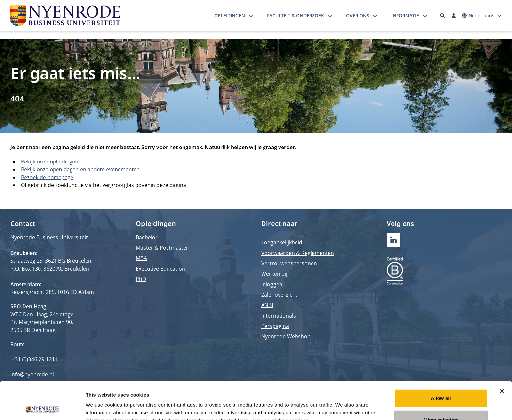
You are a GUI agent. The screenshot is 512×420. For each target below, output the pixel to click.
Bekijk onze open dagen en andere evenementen (80, 169)
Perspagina (275, 326)
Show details (343, 407)
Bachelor (147, 237)
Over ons (358, 16)
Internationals (279, 316)
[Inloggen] (454, 16)
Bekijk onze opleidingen (50, 162)
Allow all (441, 361)
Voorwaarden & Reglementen (298, 253)
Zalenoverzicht (279, 295)
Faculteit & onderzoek (296, 16)
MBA (141, 258)
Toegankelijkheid (282, 242)
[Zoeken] (443, 16)
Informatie (405, 16)
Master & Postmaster (162, 248)
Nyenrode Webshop (286, 336)
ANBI (267, 305)
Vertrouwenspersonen (289, 263)
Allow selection (441, 382)
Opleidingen (230, 16)
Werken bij (274, 274)
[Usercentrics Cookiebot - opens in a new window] (42, 407)
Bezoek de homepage (47, 177)
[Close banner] (502, 354)
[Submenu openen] (251, 16)
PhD (141, 279)
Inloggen (272, 284)
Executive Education (160, 269)
